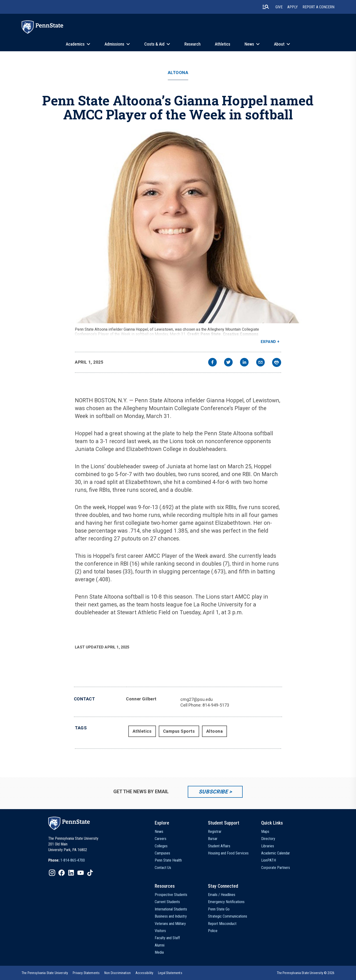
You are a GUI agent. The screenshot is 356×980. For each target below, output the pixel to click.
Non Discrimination (118, 973)
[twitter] (228, 363)
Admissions (114, 44)
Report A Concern (318, 7)
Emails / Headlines (222, 895)
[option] (67, 860)
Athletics (223, 44)
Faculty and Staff (167, 938)
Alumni (160, 945)
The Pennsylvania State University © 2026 (306, 973)
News (249, 44)
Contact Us (163, 868)
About (279, 44)
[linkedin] (244, 363)
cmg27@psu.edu (197, 699)
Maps (265, 832)
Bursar (213, 839)
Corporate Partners (276, 868)
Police (213, 931)
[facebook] (212, 363)
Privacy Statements (86, 973)
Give (279, 7)
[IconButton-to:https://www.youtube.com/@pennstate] (81, 873)
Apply (293, 7)
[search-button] (266, 7)
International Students (171, 909)
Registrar (215, 832)
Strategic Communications (228, 916)
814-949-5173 (216, 705)
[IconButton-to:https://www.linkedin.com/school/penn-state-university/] (71, 873)
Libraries (268, 846)
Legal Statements (170, 973)
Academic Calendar (276, 853)
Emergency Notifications (226, 902)
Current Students (167, 902)
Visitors (160, 931)
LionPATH (269, 860)
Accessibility (144, 973)
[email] (260, 363)
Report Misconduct (222, 924)
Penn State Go (219, 909)
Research (192, 44)
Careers (161, 839)
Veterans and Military (170, 924)
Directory (268, 839)
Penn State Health (168, 860)
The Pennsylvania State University (45, 973)
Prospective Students (171, 895)
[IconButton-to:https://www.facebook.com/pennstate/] (62, 873)
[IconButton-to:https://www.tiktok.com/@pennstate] (90, 873)
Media (159, 952)
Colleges (161, 846)
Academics (75, 44)
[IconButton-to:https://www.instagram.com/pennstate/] (52, 873)
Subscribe (213, 792)
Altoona (178, 73)
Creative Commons (241, 334)
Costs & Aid (154, 44)
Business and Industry (171, 916)
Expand (268, 342)
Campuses (162, 853)
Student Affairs (219, 846)
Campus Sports (179, 731)
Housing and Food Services (228, 853)
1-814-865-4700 (73, 860)
